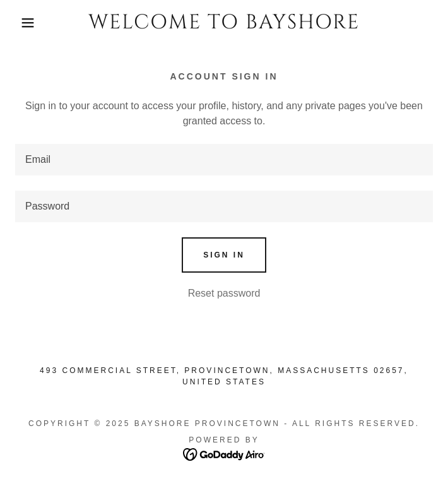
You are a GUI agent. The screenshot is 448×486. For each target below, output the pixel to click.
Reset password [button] (224, 293)
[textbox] (224, 160)
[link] (224, 23)
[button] (29, 23)
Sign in (224, 255)
